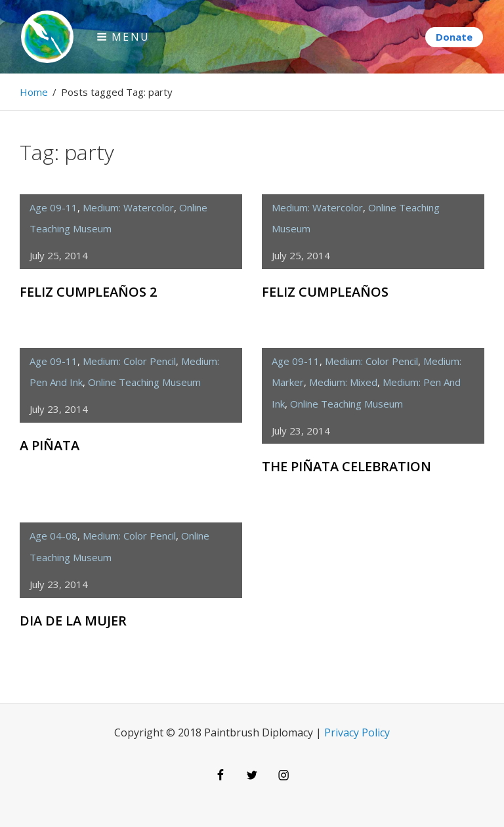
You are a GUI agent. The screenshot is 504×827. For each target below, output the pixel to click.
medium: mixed (343, 382)
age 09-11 (53, 207)
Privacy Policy (357, 732)
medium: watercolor (128, 207)
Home (34, 92)
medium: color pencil (129, 361)
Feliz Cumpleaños (325, 292)
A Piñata (50, 445)
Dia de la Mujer (73, 621)
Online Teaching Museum (144, 382)
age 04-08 (53, 536)
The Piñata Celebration (346, 466)
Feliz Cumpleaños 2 (88, 292)
